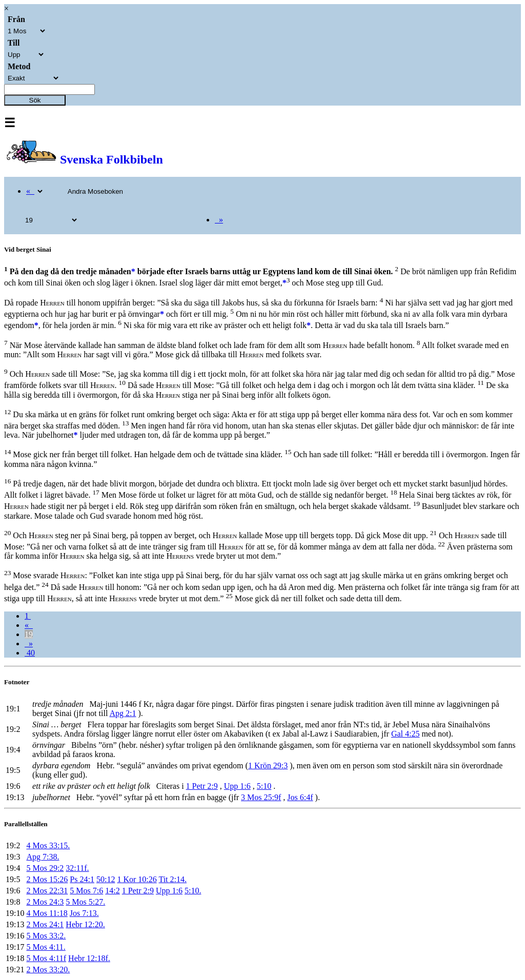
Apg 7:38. (43, 857)
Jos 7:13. (84, 913)
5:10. (193, 891)
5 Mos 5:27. (85, 902)
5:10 (264, 786)
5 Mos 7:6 (86, 891)
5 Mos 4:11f (46, 958)
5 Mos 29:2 (45, 868)
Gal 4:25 (406, 734)
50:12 (106, 879)
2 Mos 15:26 (47, 879)
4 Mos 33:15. (48, 845)
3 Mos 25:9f (261, 797)
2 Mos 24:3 (45, 902)
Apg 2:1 (123, 713)
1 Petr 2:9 (202, 786)
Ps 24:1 (82, 879)
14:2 (112, 891)
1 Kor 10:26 (137, 879)
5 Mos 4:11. (46, 947)
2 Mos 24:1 (45, 924)
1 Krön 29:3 (268, 765)
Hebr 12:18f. (89, 958)
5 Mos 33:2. (46, 936)
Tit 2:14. (173, 879)
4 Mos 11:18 (47, 913)
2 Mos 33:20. (48, 969)
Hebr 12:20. (85, 924)
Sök (35, 100)
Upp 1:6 (237, 786)
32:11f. (77, 868)
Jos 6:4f (300, 797)
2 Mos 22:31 (47, 891)
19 (29, 634)
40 (30, 653)
